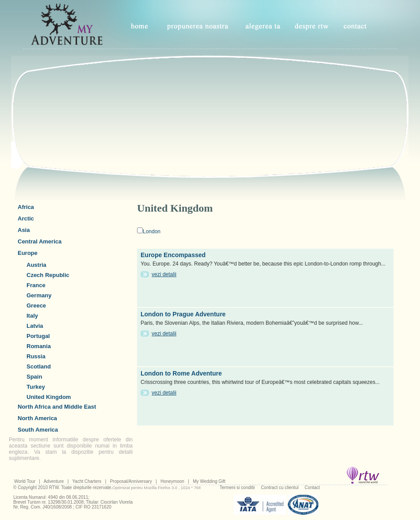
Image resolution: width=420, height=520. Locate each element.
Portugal (38, 336)
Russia (36, 356)
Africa (26, 207)
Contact (312, 488)
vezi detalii (164, 274)
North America (37, 418)
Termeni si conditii (237, 488)
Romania (39, 346)
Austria (36, 265)
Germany (39, 295)
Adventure (54, 481)
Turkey (36, 387)
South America (38, 430)
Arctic (26, 218)
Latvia (35, 326)
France (36, 285)
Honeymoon (172, 481)
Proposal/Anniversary (131, 481)
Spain (34, 377)
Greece (36, 306)
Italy (32, 316)
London (152, 232)
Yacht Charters (87, 481)
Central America (40, 241)
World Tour (25, 481)
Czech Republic (48, 275)
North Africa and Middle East (57, 407)
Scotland (39, 366)
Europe (28, 253)
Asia (24, 230)
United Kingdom (49, 397)
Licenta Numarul (29, 497)
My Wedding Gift (209, 481)
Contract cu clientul (280, 488)
